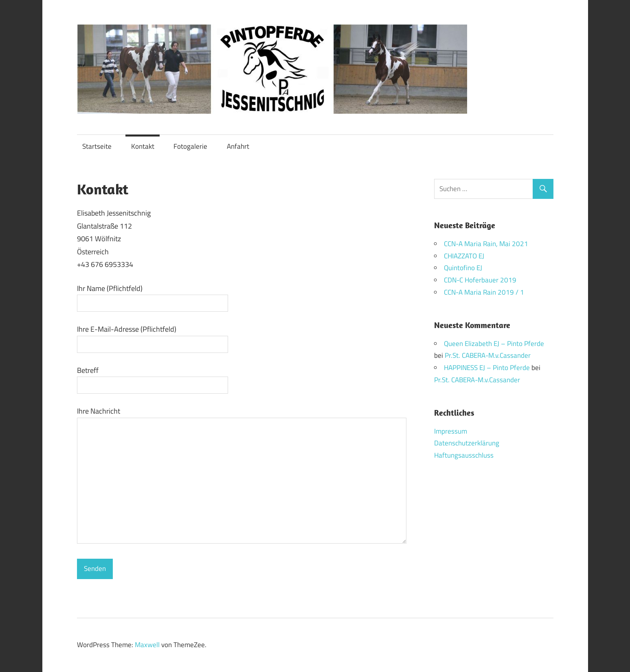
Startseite (97, 146)
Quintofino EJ (463, 268)
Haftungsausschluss (464, 455)
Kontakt (143, 146)
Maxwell (147, 645)
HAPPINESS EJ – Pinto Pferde (487, 368)
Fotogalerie (190, 146)
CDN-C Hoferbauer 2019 (480, 280)
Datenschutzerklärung (467, 443)
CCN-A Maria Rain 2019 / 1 (484, 292)
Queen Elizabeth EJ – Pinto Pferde (494, 344)
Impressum (451, 431)
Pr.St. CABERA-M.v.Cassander (488, 355)
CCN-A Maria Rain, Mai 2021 (486, 244)
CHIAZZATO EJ (464, 256)
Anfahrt (238, 146)
